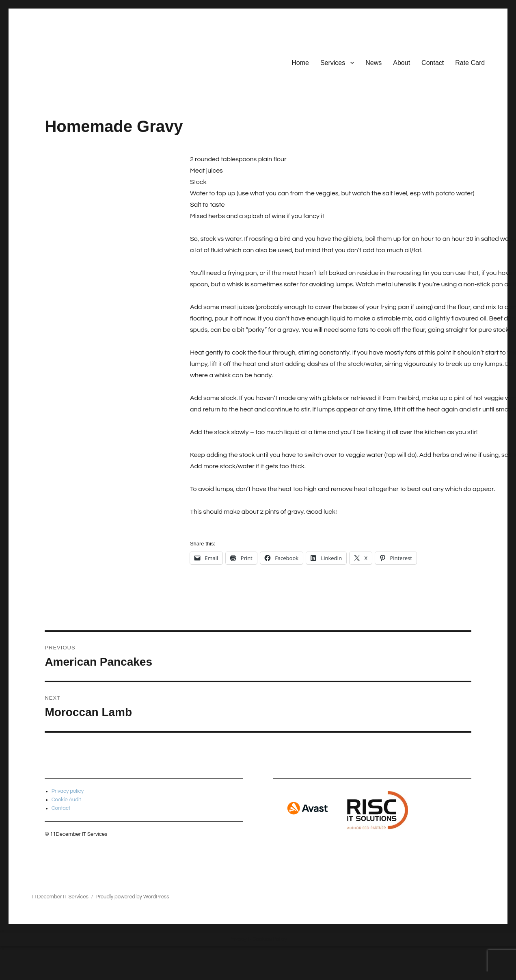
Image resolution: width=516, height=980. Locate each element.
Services (333, 63)
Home (300, 63)
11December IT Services (60, 897)
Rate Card (470, 63)
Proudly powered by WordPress (132, 897)
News (374, 63)
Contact (433, 63)
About (402, 63)
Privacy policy (68, 791)
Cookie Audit (66, 800)
